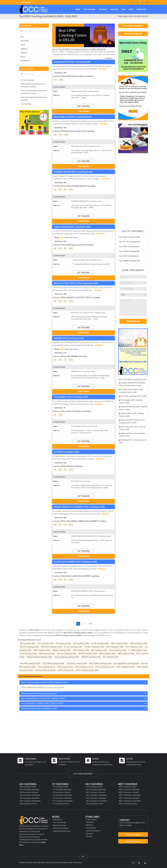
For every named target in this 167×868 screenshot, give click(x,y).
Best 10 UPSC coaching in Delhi (100, 664)
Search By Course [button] (27, 69)
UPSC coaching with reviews (46, 670)
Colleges (103, 9)
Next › (91, 624)
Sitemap (89, 836)
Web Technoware (75, 863)
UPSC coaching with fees (126, 667)
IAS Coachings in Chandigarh (30, 801)
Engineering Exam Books (62, 831)
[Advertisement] (133, 190)
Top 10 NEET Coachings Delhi (129, 247)
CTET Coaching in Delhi (134, 647)
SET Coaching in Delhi (111, 657)
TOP (83, 856)
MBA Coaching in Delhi (126, 654)
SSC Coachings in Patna (95, 804)
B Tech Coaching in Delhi (73, 647)
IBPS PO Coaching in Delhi (30, 647)
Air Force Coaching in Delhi (67, 654)
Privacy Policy (91, 828)
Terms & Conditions (93, 831)
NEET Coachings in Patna (128, 804)
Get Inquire (83, 106)
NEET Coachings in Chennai (129, 792)
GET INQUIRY (26, 2)
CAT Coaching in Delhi (81, 650)
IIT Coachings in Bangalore (62, 798)
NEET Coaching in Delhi (120, 643)
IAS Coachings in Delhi (28, 787)
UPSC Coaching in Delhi (115, 647)
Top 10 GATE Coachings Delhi (129, 251)
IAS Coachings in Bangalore (30, 798)
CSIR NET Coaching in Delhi (91, 657)
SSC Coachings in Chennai (95, 792)
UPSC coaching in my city (84, 667)
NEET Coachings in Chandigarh (130, 801)
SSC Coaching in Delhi (81, 643)
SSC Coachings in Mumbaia (96, 790)
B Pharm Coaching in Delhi (94, 647)
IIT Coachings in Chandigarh (63, 801)
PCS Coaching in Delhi (46, 643)
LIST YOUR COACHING (83, 774)
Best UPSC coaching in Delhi (30, 664)
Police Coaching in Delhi (118, 650)
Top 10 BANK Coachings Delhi (129, 261)
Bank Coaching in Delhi (42, 650)
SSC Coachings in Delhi (94, 787)
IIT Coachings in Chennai (62, 792)
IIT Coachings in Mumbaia (62, 790)
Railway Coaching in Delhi (62, 650)
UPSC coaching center (66, 670)
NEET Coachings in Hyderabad (130, 795)
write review (73, 238)
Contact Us (90, 822)
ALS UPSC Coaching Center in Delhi (134, 396)
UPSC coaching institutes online (87, 670)
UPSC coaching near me (46, 667)
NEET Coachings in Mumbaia (129, 790)
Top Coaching (89, 9)
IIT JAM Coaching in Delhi (138, 650)
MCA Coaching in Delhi (108, 654)
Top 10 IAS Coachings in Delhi (129, 237)
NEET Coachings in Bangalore (130, 798)
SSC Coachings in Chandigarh (97, 801)
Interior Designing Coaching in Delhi (67, 657)
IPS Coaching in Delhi (63, 643)
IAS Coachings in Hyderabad (30, 795)
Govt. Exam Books (59, 822)
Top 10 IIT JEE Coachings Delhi (130, 242)
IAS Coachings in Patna (28, 804)
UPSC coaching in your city (105, 667)
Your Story (141, 9)
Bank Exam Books (59, 825)
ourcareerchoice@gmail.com (134, 823)
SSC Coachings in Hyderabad (96, 795)
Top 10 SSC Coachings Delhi (129, 256)
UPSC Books (57, 820)
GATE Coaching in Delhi (139, 643)
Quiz (124, 9)
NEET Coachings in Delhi (128, 787)
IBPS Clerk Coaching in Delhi (52, 647)
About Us (89, 825)
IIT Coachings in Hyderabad (63, 795)
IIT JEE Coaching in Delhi (100, 643)
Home (78, 9)
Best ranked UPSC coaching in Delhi (126, 664)
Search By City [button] (26, 26)
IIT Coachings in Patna (61, 804)
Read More (109, 58)
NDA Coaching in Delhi (47, 654)
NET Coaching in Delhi (99, 650)
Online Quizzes (92, 819)
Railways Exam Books (61, 828)
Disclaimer (90, 834)
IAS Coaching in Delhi (28, 643)
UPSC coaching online (65, 667)
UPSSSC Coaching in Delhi (88, 654)
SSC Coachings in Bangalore (96, 798)
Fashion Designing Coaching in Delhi (39, 657)
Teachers (114, 9)
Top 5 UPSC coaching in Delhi (77, 664)
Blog (131, 9)
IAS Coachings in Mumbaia (30, 790)
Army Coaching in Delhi (28, 654)
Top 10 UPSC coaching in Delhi (53, 664)
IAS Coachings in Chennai (29, 792)
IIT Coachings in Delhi (61, 787)
